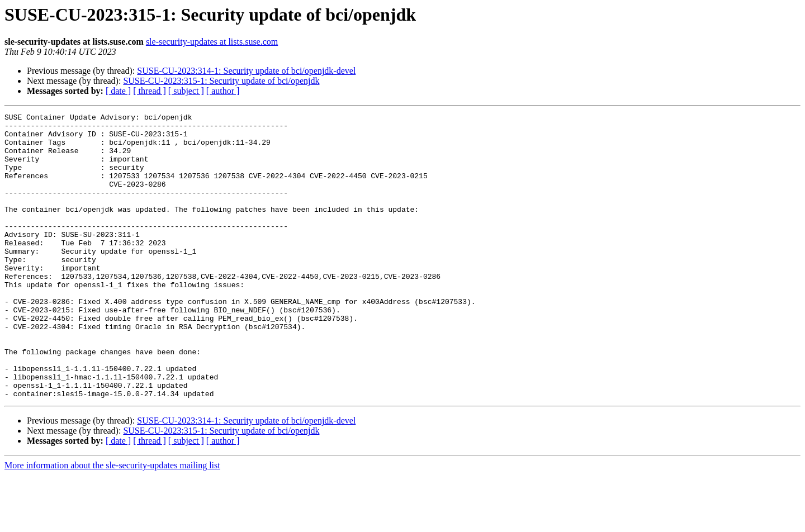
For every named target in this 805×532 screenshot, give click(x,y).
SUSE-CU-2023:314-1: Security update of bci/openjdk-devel (246, 71)
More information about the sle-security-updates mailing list (112, 522)
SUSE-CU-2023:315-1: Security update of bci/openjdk (221, 81)
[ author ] (223, 91)
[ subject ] (186, 91)
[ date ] (118, 91)
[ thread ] (150, 91)
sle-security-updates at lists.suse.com (212, 42)
